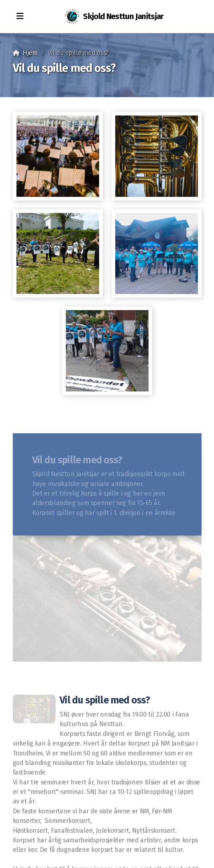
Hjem (30, 53)
